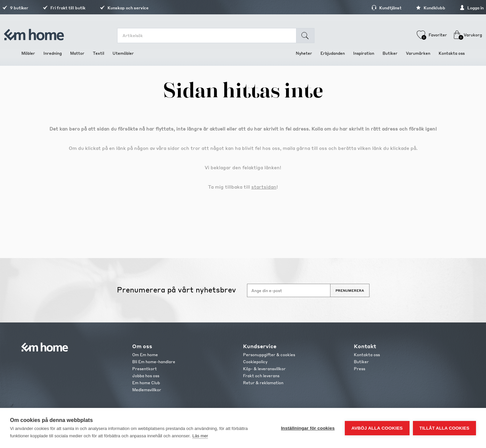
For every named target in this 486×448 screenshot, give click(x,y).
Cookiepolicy (255, 362)
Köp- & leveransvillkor (264, 369)
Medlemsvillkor (147, 390)
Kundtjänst (368, 8)
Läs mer (200, 436)
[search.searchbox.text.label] (211, 36)
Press (359, 369)
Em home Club (146, 383)
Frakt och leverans (261, 376)
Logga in (453, 8)
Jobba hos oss (146, 376)
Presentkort (145, 369)
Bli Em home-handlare (154, 362)
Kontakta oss (367, 355)
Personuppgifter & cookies (269, 355)
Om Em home (145, 355)
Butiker (361, 362)
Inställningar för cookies (308, 428)
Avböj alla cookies (377, 428)
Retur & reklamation (263, 383)
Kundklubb (412, 8)
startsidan (264, 187)
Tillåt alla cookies (444, 428)
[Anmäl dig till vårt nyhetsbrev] (289, 290)
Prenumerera (350, 290)
